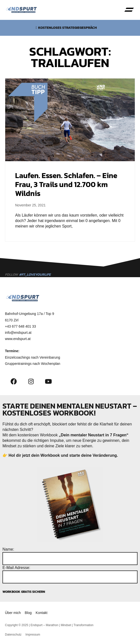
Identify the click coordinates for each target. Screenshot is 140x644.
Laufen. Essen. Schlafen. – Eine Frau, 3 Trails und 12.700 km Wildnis (66, 184)
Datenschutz (13, 635)
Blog (28, 613)
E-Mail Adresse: (16, 568)
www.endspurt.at (18, 339)
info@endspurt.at (18, 333)
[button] (129, 10)
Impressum (33, 635)
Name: (8, 549)
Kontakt (42, 613)
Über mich (13, 613)
